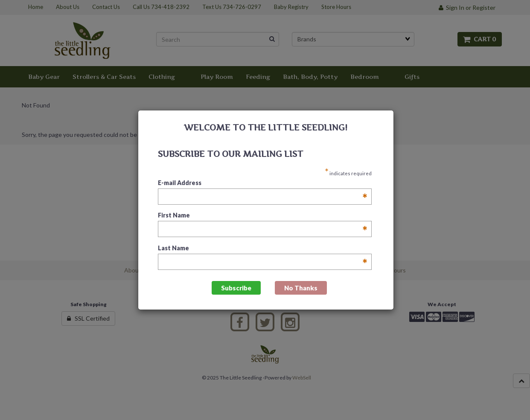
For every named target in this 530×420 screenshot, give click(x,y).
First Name (263, 216)
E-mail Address (263, 183)
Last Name (263, 248)
